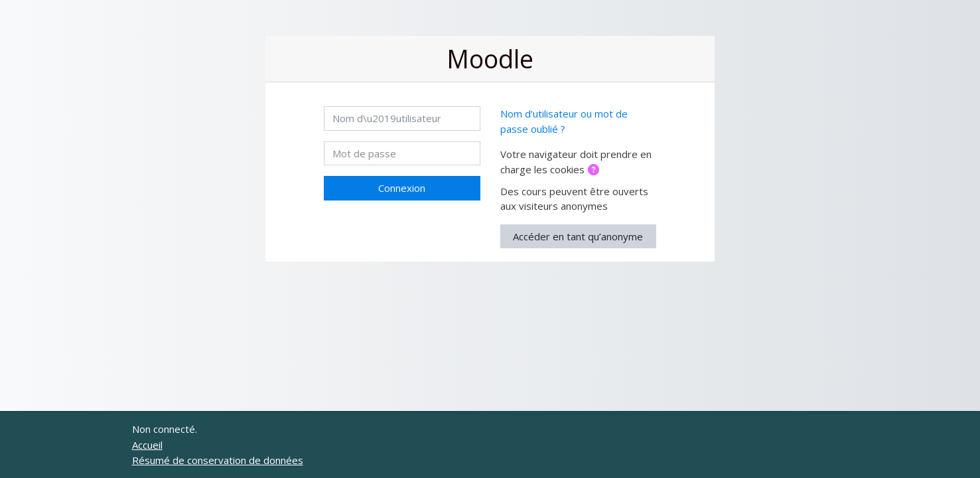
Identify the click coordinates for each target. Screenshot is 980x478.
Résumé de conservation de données (218, 460)
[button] (596, 170)
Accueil (147, 445)
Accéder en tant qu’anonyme (578, 236)
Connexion (402, 188)
